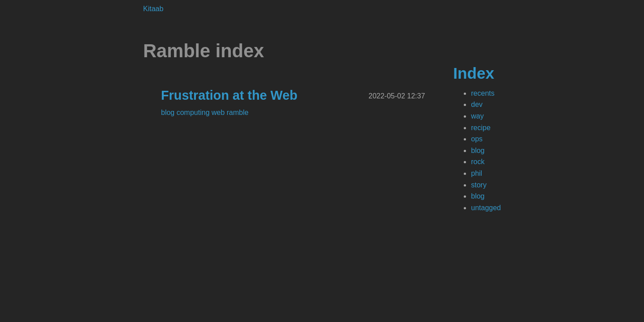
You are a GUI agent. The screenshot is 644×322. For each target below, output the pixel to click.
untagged (486, 208)
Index (474, 73)
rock (478, 162)
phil (477, 173)
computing (194, 112)
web (219, 112)
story (479, 185)
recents (483, 93)
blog (478, 150)
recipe (481, 128)
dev (477, 104)
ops (477, 139)
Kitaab (153, 9)
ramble (238, 112)
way (477, 116)
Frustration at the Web (229, 95)
